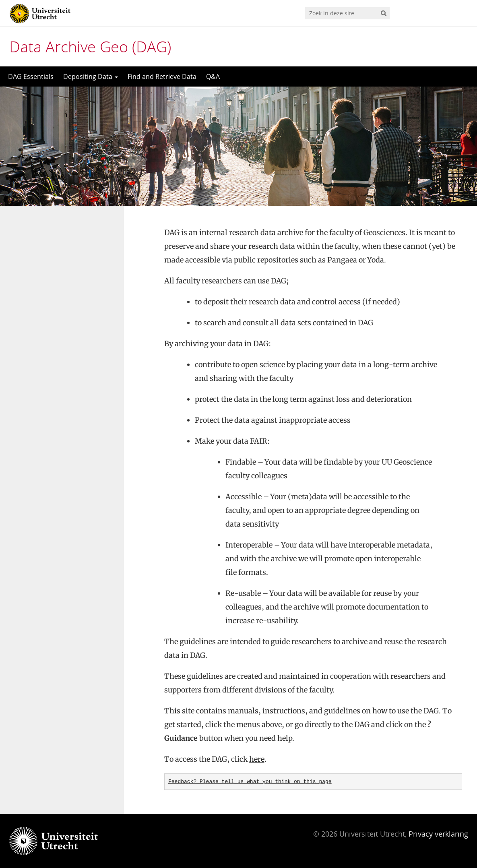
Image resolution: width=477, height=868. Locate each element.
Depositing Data (91, 76)
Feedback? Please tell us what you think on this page (250, 782)
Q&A (213, 76)
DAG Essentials (31, 76)
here (257, 759)
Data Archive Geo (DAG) (90, 46)
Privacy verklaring (438, 834)
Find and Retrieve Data (162, 76)
